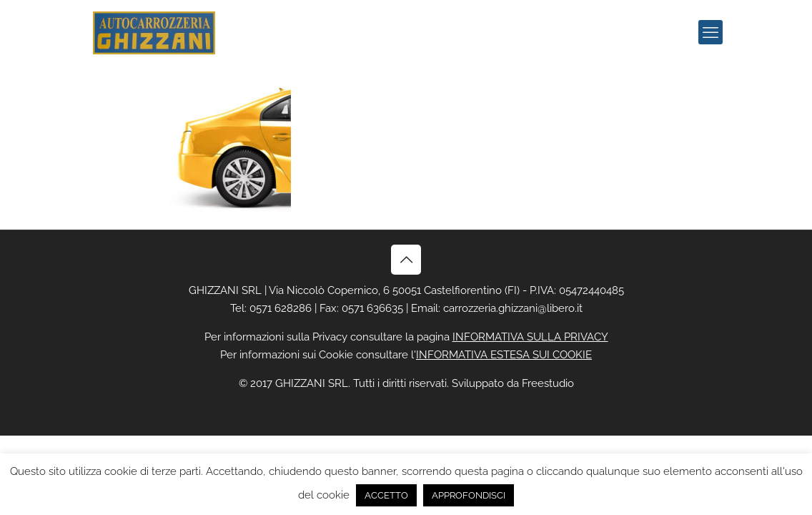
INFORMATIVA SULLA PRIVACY (530, 337)
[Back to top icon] (406, 260)
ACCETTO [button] (386, 495)
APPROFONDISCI (469, 495)
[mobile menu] (710, 32)
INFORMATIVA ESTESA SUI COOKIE (504, 355)
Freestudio (548, 383)
